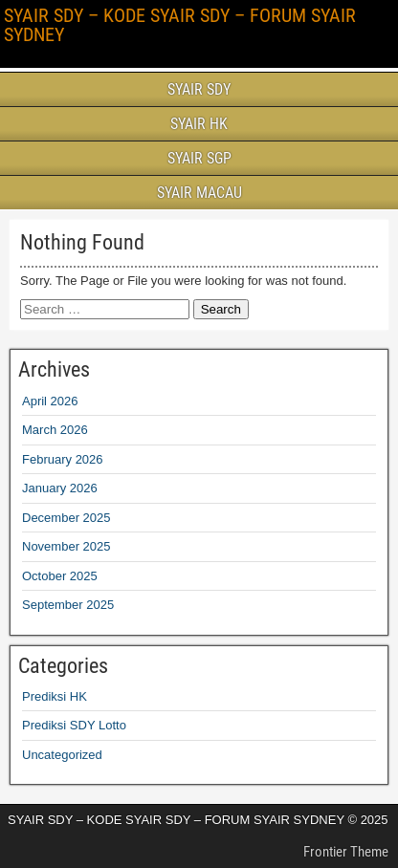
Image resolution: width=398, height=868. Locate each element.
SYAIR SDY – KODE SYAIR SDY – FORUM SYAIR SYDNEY (180, 25)
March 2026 (55, 430)
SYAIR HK (199, 124)
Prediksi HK (55, 696)
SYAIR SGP (199, 158)
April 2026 (50, 401)
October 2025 (60, 576)
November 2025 (66, 546)
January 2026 (60, 488)
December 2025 (66, 518)
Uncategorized (62, 755)
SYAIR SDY (199, 89)
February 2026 (63, 459)
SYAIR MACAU (199, 193)
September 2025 (68, 605)
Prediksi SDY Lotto (74, 725)
